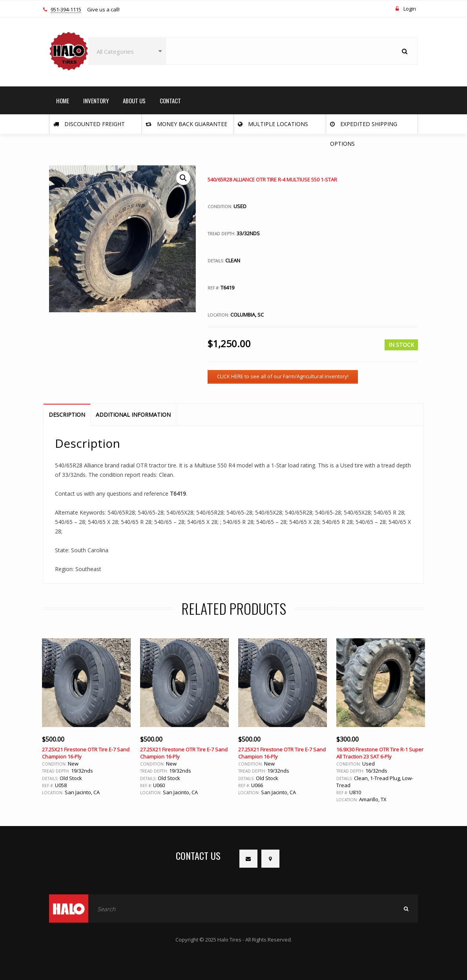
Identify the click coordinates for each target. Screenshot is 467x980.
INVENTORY (96, 101)
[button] (183, 178)
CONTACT (170, 101)
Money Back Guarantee (186, 124)
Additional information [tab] (133, 415)
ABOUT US (134, 101)
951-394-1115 (66, 10)
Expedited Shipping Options (364, 127)
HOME (63, 101)
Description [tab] (67, 415)
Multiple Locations (273, 124)
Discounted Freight (89, 124)
